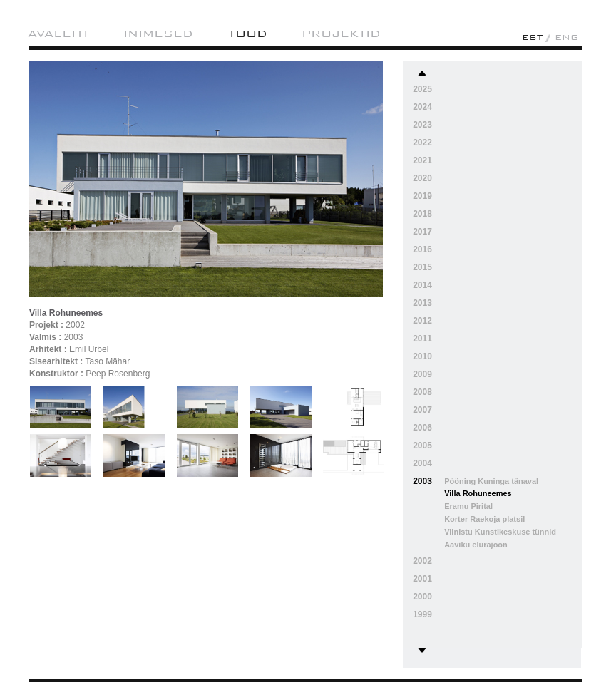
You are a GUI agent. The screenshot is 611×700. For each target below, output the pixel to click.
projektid (341, 34)
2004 (422, 463)
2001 (422, 579)
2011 (422, 339)
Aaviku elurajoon (476, 545)
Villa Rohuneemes (478, 493)
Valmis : (45, 337)
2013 (422, 303)
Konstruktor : (56, 374)
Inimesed (158, 34)
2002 (422, 561)
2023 (422, 125)
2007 (422, 410)
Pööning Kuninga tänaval (491, 481)
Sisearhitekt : (56, 361)
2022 (422, 143)
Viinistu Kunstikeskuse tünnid (500, 532)
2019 (422, 196)
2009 (422, 374)
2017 (422, 232)
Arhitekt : (48, 349)
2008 (422, 392)
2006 (422, 428)
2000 (422, 597)
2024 (422, 107)
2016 (422, 249)
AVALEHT (58, 34)
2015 (422, 267)
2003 (422, 481)
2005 (422, 446)
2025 (422, 89)
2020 (422, 178)
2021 (422, 160)
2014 (422, 285)
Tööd (248, 34)
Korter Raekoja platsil (484, 519)
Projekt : (46, 325)
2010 (422, 356)
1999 (422, 614)
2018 (422, 214)
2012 (422, 321)
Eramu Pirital (468, 506)
